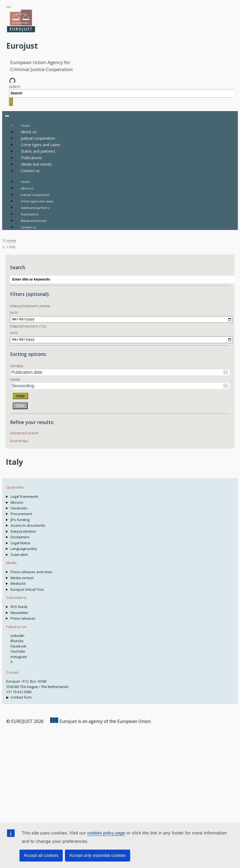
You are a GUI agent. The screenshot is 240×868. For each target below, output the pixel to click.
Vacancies (19, 507)
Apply (20, 395)
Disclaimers (20, 536)
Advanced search (24, 432)
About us (27, 188)
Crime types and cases (37, 201)
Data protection (23, 530)
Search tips (19, 440)
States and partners (35, 208)
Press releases (23, 617)
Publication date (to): (28, 326)
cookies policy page (106, 833)
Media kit (18, 582)
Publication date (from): (30, 306)
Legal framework (24, 495)
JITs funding (20, 519)
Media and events (34, 221)
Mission (17, 501)
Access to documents (28, 524)
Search (15, 87)
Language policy (24, 547)
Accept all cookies (41, 855)
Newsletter (19, 612)
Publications (30, 214)
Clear (20, 404)
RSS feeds (19, 606)
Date (14, 313)
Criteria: (17, 365)
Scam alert (19, 553)
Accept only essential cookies (98, 855)
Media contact (22, 577)
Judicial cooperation (35, 195)
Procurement (21, 513)
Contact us (28, 227)
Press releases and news (32, 571)
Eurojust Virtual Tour (27, 588)
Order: (15, 378)
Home (25, 182)
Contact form (21, 696)
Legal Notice (20, 542)
